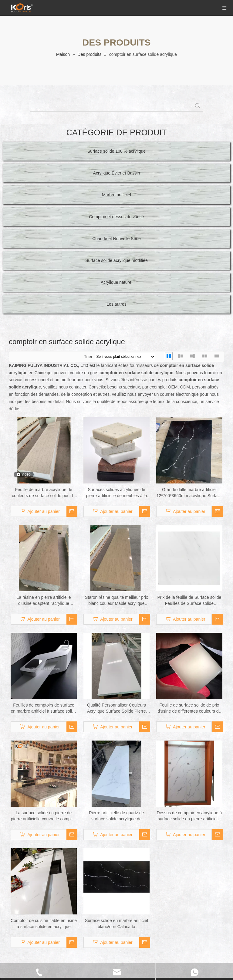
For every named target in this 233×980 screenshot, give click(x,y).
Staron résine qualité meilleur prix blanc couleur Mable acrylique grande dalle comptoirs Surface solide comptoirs (116, 601)
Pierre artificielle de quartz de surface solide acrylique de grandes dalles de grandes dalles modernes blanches (116, 816)
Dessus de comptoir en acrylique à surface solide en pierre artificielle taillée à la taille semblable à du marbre (189, 816)
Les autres (116, 304)
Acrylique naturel (116, 282)
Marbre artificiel (116, 195)
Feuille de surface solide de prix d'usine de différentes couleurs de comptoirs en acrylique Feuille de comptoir (189, 708)
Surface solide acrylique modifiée (116, 260)
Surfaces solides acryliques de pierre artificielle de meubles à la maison (117, 493)
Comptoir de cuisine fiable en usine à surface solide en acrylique (44, 924)
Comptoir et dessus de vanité (116, 217)
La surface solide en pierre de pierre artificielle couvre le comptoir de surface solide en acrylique (44, 816)
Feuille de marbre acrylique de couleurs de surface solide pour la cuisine (44, 493)
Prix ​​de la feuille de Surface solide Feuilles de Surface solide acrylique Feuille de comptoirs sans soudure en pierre (189, 601)
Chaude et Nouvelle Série (116, 239)
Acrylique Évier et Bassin (117, 173)
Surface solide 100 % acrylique (116, 151)
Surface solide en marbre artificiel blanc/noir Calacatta (116, 924)
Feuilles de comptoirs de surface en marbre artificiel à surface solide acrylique (44, 708)
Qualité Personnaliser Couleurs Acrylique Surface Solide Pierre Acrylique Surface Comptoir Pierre (116, 708)
